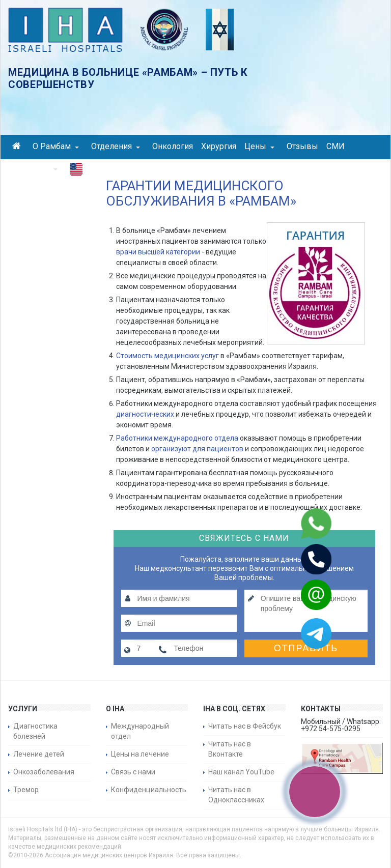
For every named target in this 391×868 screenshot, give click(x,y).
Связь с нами (133, 772)
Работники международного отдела (177, 438)
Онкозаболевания (44, 772)
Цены (259, 146)
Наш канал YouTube (241, 772)
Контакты (35, 168)
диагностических (145, 414)
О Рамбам (56, 146)
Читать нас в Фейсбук (245, 726)
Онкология (173, 146)
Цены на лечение (140, 754)
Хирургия (219, 146)
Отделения (116, 146)
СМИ (336, 146)
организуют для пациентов (197, 449)
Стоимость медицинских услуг (167, 356)
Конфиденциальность (149, 790)
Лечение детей (39, 754)
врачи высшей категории (158, 252)
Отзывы (302, 146)
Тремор (26, 790)
